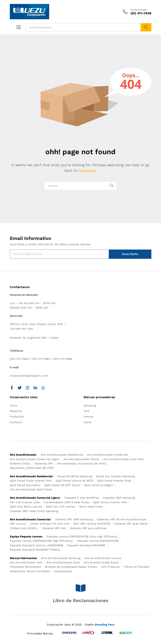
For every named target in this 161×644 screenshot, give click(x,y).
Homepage (88, 170)
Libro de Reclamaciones (80, 601)
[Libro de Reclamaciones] (81, 588)
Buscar (146, 27)
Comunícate (139, 10)
